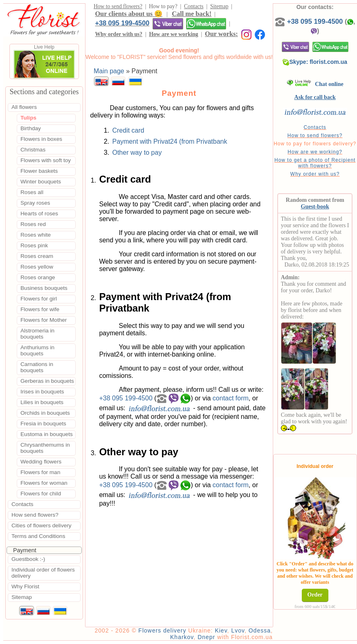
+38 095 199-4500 (122, 23)
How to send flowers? (118, 6)
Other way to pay (137, 153)
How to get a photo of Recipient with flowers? (315, 163)
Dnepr (206, 637)
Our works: (221, 34)
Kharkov (182, 637)
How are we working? (315, 152)
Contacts (194, 6)
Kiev (221, 630)
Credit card (128, 130)
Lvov (238, 630)
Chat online (315, 84)
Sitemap (219, 6)
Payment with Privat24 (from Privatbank (170, 141)
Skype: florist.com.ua (315, 62)
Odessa (260, 630)
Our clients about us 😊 (129, 14)
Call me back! (192, 14)
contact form (231, 398)
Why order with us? (119, 34)
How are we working (173, 34)
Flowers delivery (162, 630)
